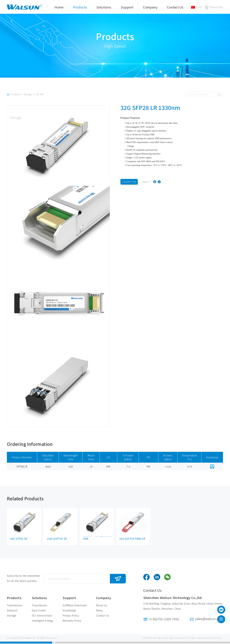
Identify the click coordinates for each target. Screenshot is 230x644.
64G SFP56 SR (19, 539)
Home (59, 7)
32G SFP (40, 95)
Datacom (12, 611)
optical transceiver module (182, 638)
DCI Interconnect (42, 616)
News (99, 611)
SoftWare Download (75, 606)
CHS (196, 7)
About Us (102, 606)
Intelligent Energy (42, 621)
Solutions (104, 7)
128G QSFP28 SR (57, 539)
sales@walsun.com (209, 619)
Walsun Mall (214, 7)
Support (127, 7)
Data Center (39, 611)
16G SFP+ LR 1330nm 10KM (97, 538)
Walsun (29, 638)
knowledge (69, 611)
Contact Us (175, 7)
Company (150, 7)
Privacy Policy (71, 616)
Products (80, 7)
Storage (28, 95)
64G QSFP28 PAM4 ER (132, 539)
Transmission (15, 606)
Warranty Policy (72, 621)
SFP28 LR (22, 467)
